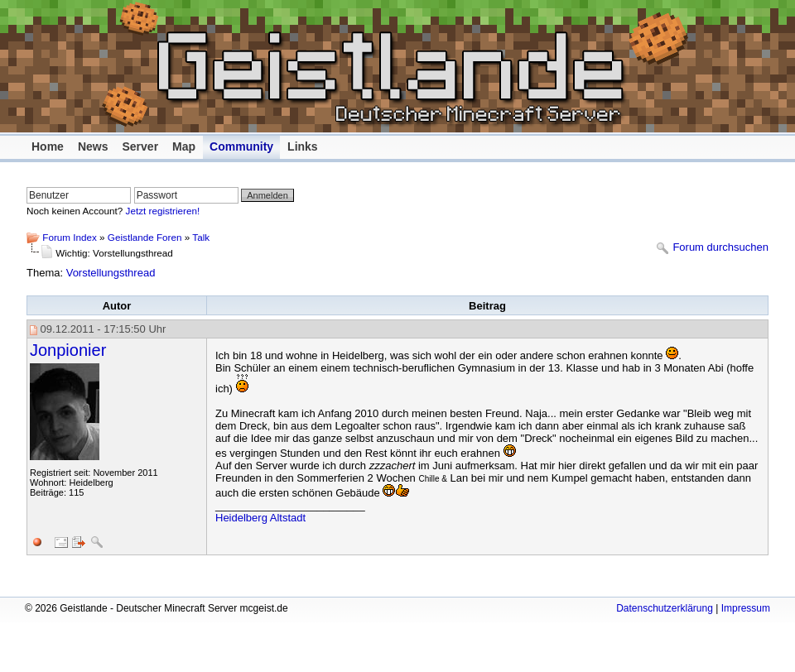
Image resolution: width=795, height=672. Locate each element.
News (93, 146)
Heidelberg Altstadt (260, 518)
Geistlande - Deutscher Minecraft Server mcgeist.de (406, 66)
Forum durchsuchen (720, 248)
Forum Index (70, 237)
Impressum (746, 608)
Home (48, 146)
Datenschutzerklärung (665, 608)
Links (303, 146)
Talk (201, 237)
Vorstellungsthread (111, 273)
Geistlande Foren (145, 237)
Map (184, 146)
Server (140, 146)
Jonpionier (68, 350)
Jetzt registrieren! (163, 211)
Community (241, 146)
